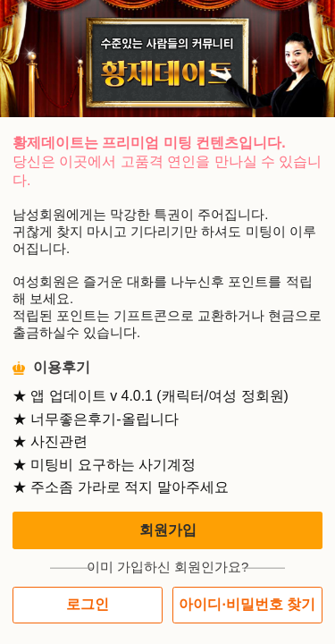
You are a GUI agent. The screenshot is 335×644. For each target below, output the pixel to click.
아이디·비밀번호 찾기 (247, 604)
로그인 (88, 604)
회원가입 (168, 530)
